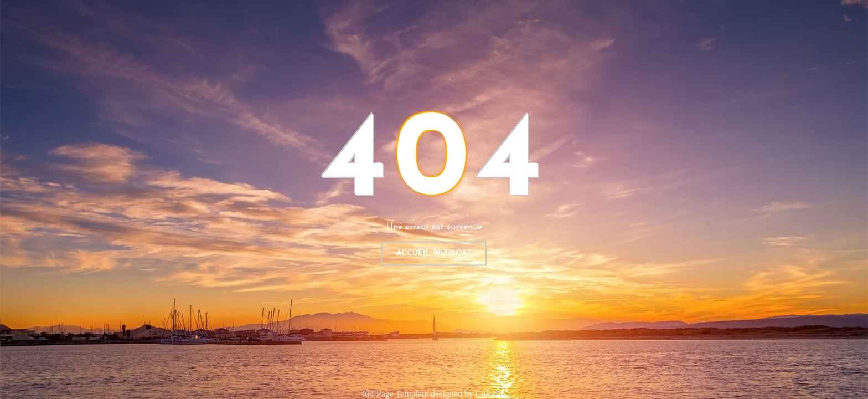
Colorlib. (491, 394)
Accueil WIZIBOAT (434, 254)
